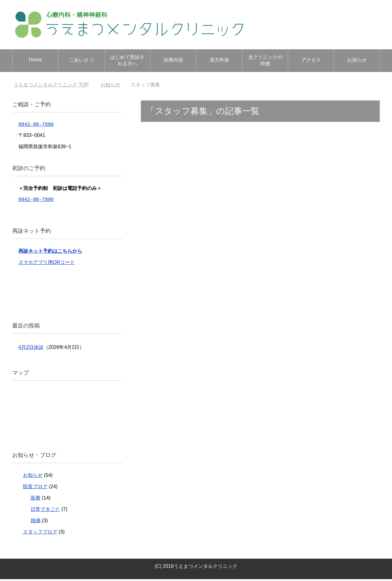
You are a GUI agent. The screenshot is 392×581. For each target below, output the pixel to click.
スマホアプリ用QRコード (47, 264)
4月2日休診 (31, 349)
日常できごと (45, 511)
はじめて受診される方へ (127, 60)
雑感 (36, 522)
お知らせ (357, 60)
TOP (51, 85)
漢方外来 (219, 60)
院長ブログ (35, 488)
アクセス (311, 60)
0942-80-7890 (36, 125)
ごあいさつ (81, 60)
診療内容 (173, 60)
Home (35, 60)
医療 (36, 500)
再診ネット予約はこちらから (50, 253)
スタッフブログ (40, 534)
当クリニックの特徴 (265, 60)
